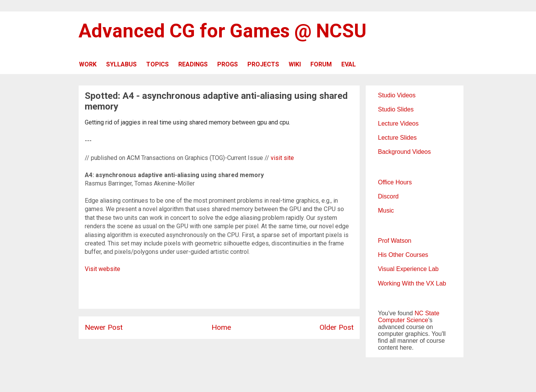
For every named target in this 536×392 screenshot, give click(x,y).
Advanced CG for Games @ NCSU (223, 31)
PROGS (228, 64)
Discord (388, 196)
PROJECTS (263, 64)
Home (221, 327)
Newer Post (104, 327)
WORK (88, 64)
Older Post (337, 327)
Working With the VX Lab (412, 283)
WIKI (295, 64)
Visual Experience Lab (408, 269)
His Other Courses (403, 255)
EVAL (349, 64)
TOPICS (157, 64)
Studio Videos (397, 95)
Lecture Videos (398, 123)
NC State (427, 313)
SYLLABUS (121, 64)
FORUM (321, 64)
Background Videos (404, 152)
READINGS (193, 64)
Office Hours (395, 182)
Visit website (103, 269)
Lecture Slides (397, 138)
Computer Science (403, 320)
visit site (282, 158)
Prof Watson (395, 241)
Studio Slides (396, 109)
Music (386, 211)
